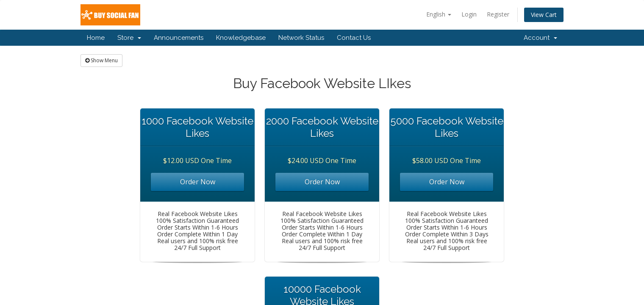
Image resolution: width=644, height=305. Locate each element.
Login (469, 14)
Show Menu (101, 60)
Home (96, 38)
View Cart (544, 15)
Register (498, 14)
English (439, 14)
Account (540, 38)
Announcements (179, 38)
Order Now (198, 182)
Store (129, 38)
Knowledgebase (241, 38)
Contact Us (354, 38)
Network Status (301, 38)
